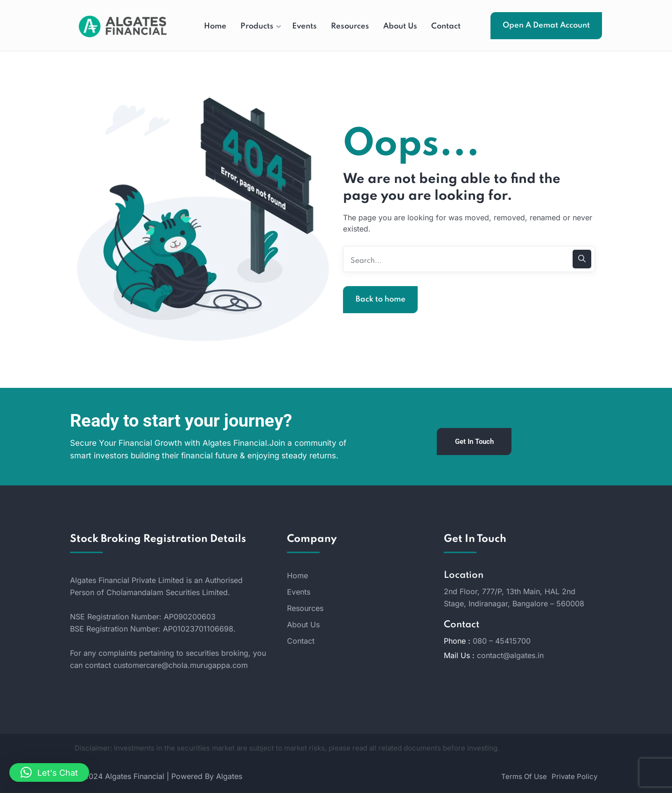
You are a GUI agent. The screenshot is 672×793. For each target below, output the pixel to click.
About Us (303, 625)
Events (299, 592)
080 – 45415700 (502, 641)
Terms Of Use (524, 776)
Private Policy (574, 776)
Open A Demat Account (546, 25)
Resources (305, 608)
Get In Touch (474, 442)
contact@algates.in (510, 655)
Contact (301, 641)
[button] (49, 772)
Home (297, 575)
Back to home (381, 299)
